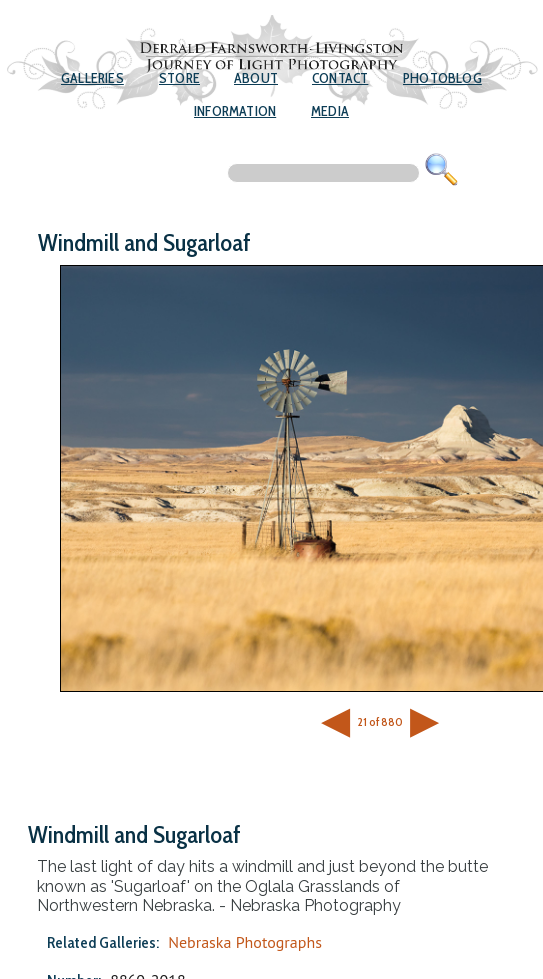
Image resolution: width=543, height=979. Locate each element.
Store (179, 78)
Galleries (92, 78)
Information (235, 111)
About (256, 78)
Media (330, 111)
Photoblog (442, 78)
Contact (340, 78)
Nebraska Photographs (245, 942)
